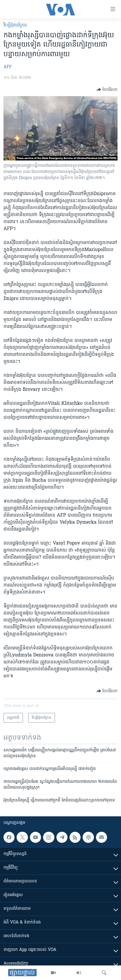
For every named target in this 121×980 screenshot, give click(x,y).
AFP (8, 67)
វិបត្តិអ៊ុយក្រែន (15, 25)
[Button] (107, 90)
